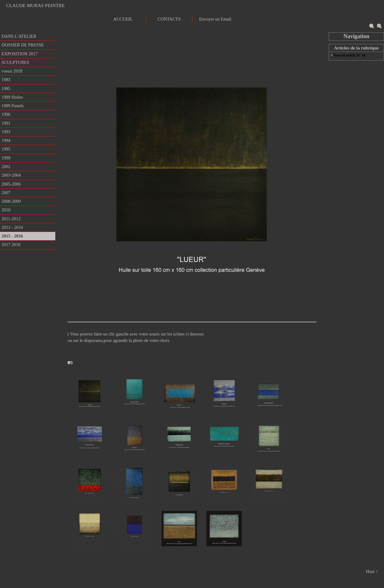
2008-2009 (11, 201)
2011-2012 (11, 219)
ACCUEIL (123, 19)
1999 (6, 158)
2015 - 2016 (12, 236)
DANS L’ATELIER (19, 36)
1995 (6, 149)
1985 (6, 88)
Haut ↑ (372, 571)
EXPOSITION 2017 (20, 54)
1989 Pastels (13, 106)
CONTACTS (169, 19)
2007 (6, 193)
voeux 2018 (12, 71)
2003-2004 (11, 175)
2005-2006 (11, 184)
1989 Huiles (12, 97)
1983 (6, 80)
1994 (6, 140)
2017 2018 (11, 245)
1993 (6, 132)
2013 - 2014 (12, 227)
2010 (6, 210)
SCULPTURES (15, 62)
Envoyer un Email (215, 19)
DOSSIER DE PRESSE (23, 45)
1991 (6, 123)
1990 (6, 114)
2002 (6, 167)
